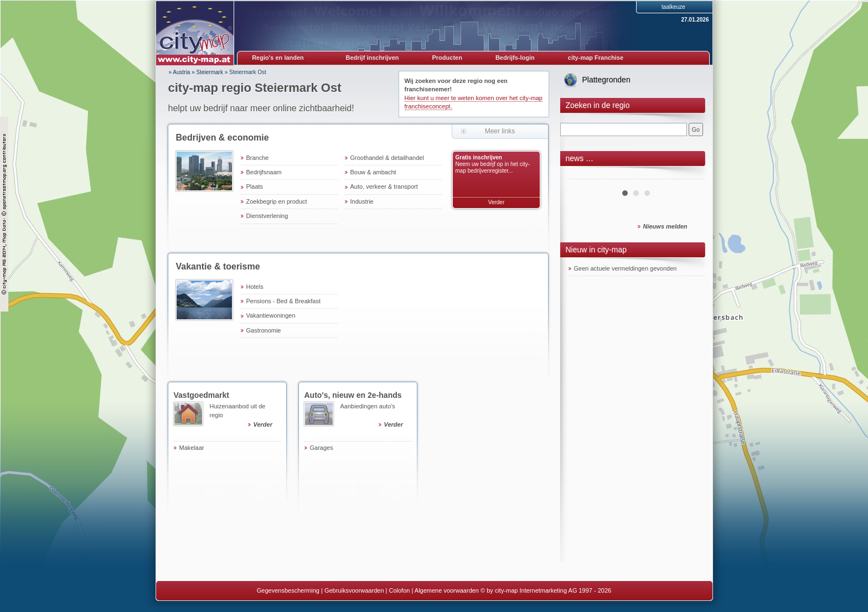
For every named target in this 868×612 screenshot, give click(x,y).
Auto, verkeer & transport (384, 186)
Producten (447, 58)
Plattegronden (606, 80)
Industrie (362, 201)
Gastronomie (264, 330)
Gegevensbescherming (288, 590)
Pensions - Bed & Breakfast (284, 301)
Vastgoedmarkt (201, 395)
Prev (583, 175)
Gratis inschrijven (479, 157)
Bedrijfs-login (515, 58)
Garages (322, 448)
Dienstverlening (267, 216)
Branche (258, 158)
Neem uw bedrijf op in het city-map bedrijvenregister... (493, 167)
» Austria (180, 72)
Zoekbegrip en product (277, 201)
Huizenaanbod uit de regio (246, 417)
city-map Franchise (596, 58)
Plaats (255, 186)
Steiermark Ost (248, 72)
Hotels (255, 287)
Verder (496, 202)
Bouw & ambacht (373, 172)
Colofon (400, 590)
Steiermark (210, 72)
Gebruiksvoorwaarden (354, 590)
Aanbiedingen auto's (376, 417)
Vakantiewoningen (271, 315)
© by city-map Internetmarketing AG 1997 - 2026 (546, 590)
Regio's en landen (278, 58)
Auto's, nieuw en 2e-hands (353, 395)
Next (690, 175)
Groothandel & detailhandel (387, 158)
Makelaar (192, 448)
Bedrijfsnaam (264, 172)
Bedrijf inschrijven (373, 58)
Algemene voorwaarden (447, 590)
